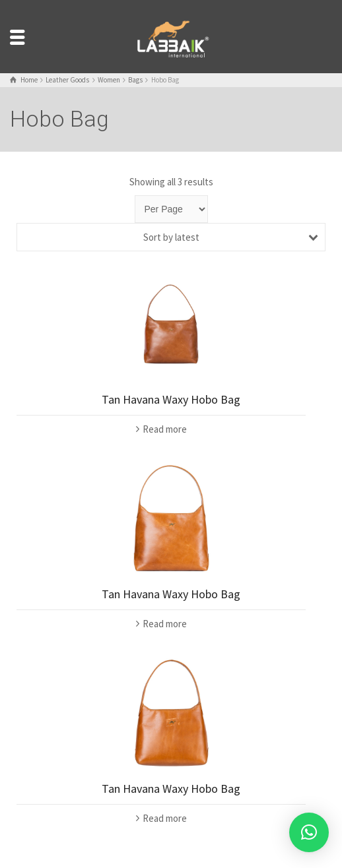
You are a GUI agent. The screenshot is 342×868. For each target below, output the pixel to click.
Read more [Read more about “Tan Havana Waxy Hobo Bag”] (165, 429)
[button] (309, 832)
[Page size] (171, 209)
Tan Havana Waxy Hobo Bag (171, 399)
